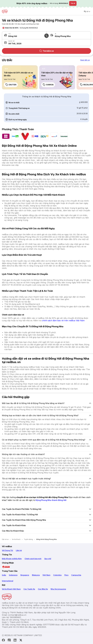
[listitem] (6, 69)
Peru (66, 575)
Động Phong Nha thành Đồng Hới (51, 500)
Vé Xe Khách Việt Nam (11, 589)
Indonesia (13, 575)
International (8, 581)
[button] (24, 43)
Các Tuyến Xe (29, 589)
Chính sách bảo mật (33, 559)
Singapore (25, 575)
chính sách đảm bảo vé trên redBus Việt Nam (63, 320)
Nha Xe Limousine (58, 589)
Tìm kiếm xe (46, 51)
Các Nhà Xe (43, 589)
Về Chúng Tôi (7, 550)
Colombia (57, 575)
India (4, 575)
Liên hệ (19, 550)
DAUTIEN (11, 85)
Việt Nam (46, 575)
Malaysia (36, 575)
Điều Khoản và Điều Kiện (12, 559)
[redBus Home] (5, 11)
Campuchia (76, 575)
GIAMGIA (48, 85)
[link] (20, 77)
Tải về (73, 3)
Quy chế (48, 559)
